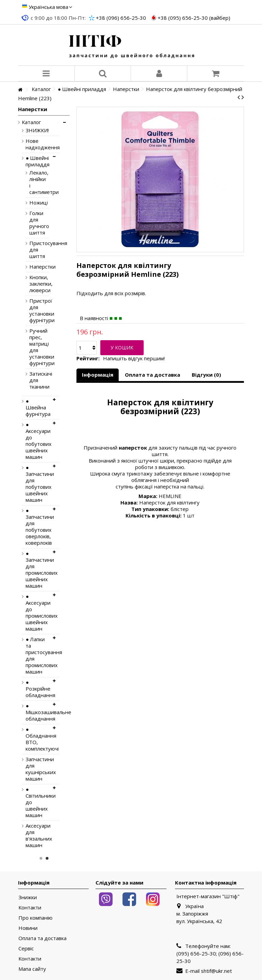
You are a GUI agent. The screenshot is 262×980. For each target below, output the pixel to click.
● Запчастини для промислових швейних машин (37, 570)
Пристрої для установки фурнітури (34, 311)
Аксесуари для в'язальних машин (37, 835)
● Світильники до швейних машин (37, 802)
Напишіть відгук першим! (134, 358)
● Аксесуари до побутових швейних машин (37, 441)
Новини (28, 928)
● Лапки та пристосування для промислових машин (37, 655)
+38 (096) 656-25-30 (121, 18)
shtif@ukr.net (216, 971)
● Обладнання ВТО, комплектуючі (37, 739)
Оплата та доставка (152, 375)
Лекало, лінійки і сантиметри (34, 182)
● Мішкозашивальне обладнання (37, 712)
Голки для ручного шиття (34, 223)
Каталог (31, 122)
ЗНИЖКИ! (37, 130)
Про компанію (35, 918)
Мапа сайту (32, 969)
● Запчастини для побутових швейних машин (37, 484)
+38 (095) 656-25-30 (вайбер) (194, 18)
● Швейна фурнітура (37, 408)
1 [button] (41, 858)
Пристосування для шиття (34, 250)
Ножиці (34, 203)
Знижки (28, 897)
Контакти (30, 908)
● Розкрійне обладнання (37, 689)
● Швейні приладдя (37, 161)
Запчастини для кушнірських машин (37, 769)
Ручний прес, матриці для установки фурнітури (34, 347)
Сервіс (26, 948)
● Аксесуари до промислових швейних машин (37, 613)
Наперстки (34, 267)
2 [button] (47, 858)
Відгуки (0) (206, 375)
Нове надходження (37, 144)
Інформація (98, 375)
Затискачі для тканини (34, 380)
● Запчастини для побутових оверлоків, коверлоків (37, 527)
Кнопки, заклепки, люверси (34, 284)
